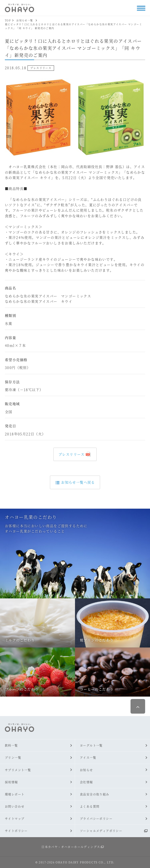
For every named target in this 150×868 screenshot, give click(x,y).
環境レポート (15, 794)
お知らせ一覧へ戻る (75, 482)
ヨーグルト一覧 (91, 745)
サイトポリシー (16, 831)
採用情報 (11, 782)
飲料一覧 (11, 745)
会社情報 (86, 782)
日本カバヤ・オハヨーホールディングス (71, 847)
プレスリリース (72, 454)
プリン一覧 (13, 757)
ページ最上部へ (138, 706)
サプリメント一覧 (18, 770)
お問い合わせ (15, 806)
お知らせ (86, 770)
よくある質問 (90, 806)
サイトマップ (15, 819)
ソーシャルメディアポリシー (101, 831)
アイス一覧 (88, 757)
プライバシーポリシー (96, 819)
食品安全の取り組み (95, 794)
